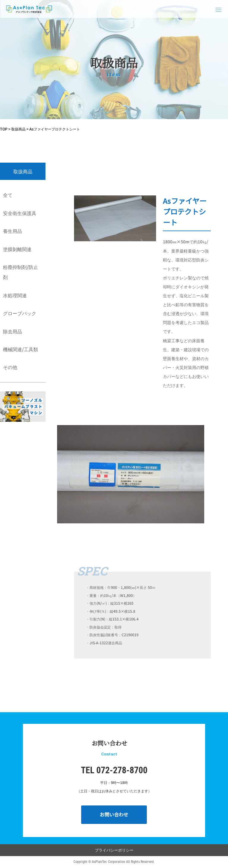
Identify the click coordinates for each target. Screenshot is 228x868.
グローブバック (20, 313)
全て (8, 195)
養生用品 (12, 231)
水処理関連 (15, 295)
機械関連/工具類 (21, 349)
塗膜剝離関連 (17, 249)
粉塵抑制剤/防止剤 (21, 272)
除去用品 (12, 331)
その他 (10, 367)
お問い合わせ (114, 814)
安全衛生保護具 (20, 213)
